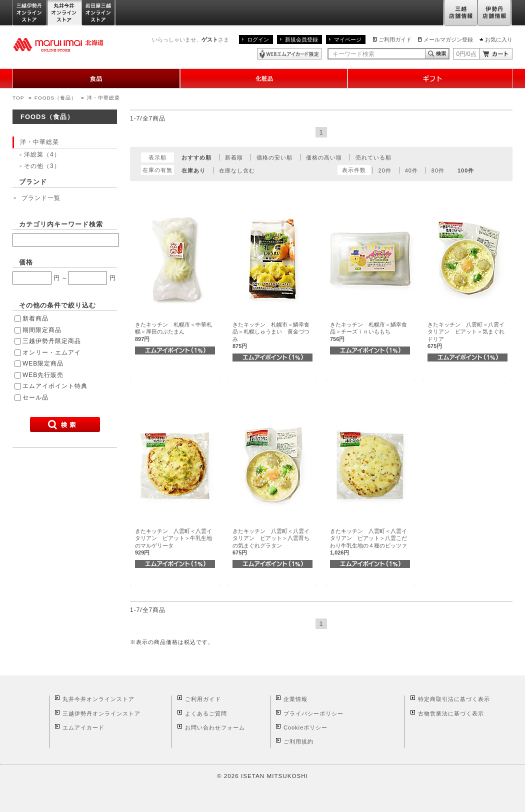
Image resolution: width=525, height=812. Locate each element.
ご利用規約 (298, 741)
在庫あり (193, 170)
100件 (466, 170)
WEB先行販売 (43, 375)
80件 (438, 170)
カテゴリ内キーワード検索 (61, 224)
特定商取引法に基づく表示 (454, 699)
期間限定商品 (42, 330)
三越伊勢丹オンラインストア (30, 13)
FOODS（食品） (55, 98)
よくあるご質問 (206, 713)
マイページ (348, 39)
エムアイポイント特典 (55, 386)
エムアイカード (83, 727)
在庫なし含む (237, 170)
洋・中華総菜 (103, 98)
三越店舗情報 (460, 13)
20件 (385, 170)
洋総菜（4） (42, 154)
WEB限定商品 (43, 363)
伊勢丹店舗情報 (495, 13)
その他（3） (42, 166)
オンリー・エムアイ (52, 352)
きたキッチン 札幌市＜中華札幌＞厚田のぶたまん (173, 332)
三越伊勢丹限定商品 (52, 341)
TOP (18, 98)
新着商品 (35, 318)
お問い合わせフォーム (215, 727)
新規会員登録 (301, 39)
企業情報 (295, 699)
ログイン (258, 39)
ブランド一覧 (41, 198)
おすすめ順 (196, 157)
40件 (411, 170)
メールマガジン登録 (448, 39)
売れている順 (373, 157)
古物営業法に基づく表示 (451, 713)
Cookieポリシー (305, 727)
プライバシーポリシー (313, 713)
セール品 (35, 397)
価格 (26, 262)
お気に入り (499, 39)
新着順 (234, 157)
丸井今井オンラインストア (64, 13)
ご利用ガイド (395, 39)
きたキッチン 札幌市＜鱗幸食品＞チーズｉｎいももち (368, 332)
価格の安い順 (274, 157)
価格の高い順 (324, 157)
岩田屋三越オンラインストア (99, 13)
